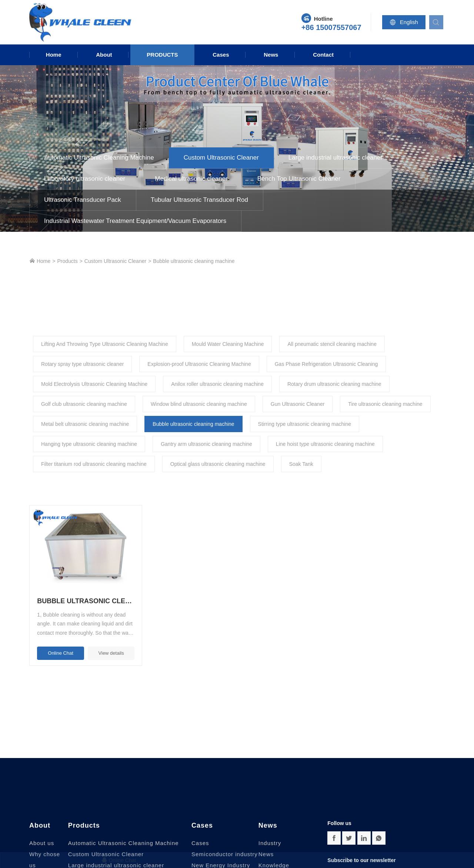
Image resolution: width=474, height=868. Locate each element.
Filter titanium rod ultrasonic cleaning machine (94, 464)
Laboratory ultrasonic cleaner (85, 179)
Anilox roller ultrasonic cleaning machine (217, 384)
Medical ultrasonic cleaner (191, 179)
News (271, 55)
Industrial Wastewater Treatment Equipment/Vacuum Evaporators (135, 221)
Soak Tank (301, 464)
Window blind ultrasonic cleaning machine (199, 404)
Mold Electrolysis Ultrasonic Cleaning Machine (94, 384)
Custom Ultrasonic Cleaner (221, 158)
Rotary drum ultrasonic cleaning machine (334, 384)
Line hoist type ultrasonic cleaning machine (325, 444)
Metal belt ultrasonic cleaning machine (85, 424)
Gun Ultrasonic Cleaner (298, 404)
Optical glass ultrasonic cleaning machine (218, 464)
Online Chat (56, 640)
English (405, 22)
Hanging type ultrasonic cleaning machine (89, 444)
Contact (323, 55)
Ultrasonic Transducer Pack (83, 200)
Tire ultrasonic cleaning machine (385, 404)
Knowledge (274, 852)
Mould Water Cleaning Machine (228, 344)
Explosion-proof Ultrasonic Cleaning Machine (199, 364)
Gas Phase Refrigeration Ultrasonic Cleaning (326, 364)
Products (162, 55)
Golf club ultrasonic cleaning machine (84, 404)
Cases (221, 55)
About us (42, 830)
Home (54, 55)
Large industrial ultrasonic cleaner (336, 158)
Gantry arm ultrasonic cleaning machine (206, 444)
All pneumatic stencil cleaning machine (332, 344)
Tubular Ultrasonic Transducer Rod (199, 200)
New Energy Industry (221, 852)
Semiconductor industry (225, 841)
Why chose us (45, 847)
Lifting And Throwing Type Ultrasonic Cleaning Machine (105, 344)
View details (98, 640)
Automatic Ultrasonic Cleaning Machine (99, 158)
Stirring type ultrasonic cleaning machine (305, 424)
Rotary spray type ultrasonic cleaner (82, 364)
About (104, 55)
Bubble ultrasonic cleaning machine (194, 261)
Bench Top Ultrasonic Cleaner (299, 179)
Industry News (270, 836)
